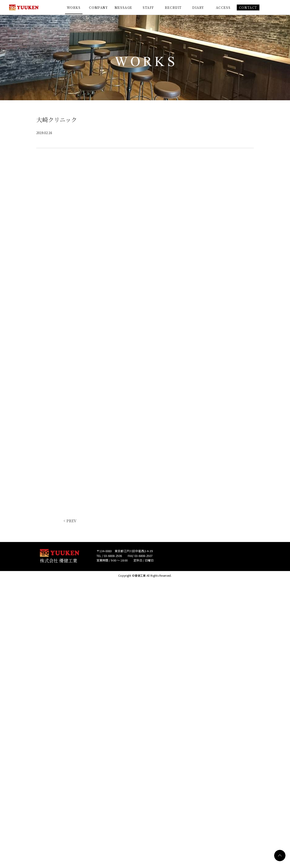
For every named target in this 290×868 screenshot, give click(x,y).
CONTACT (248, 7)
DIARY (198, 7)
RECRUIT (173, 7)
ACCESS (223, 7)
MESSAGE (123, 7)
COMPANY (98, 7)
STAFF (148, 7)
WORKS (74, 7)
